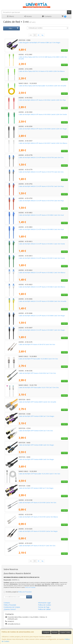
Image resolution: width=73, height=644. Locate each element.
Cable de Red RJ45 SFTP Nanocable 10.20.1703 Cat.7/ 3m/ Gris (39, 387)
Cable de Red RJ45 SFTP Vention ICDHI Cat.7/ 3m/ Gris (36, 431)
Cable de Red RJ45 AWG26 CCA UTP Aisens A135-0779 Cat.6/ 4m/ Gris (41, 172)
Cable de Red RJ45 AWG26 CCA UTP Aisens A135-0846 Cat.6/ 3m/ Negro (42, 316)
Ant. (31, 35)
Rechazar (55, 632)
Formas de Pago (44, 607)
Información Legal (44, 603)
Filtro (14, 28)
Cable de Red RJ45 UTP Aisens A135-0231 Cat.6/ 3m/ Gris (37, 546)
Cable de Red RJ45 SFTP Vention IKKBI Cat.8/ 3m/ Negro (36, 459)
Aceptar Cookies (65, 632)
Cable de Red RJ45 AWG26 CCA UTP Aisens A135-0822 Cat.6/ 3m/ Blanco (42, 273)
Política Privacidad (10, 605)
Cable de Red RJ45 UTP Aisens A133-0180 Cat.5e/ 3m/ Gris (37, 503)
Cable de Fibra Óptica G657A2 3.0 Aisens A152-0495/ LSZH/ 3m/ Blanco (42, 71)
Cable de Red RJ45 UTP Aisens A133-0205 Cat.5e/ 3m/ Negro (38, 531)
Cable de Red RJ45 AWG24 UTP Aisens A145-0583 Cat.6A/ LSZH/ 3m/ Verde (43, 114)
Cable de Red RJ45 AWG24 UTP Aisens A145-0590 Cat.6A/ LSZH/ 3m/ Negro (43, 129)
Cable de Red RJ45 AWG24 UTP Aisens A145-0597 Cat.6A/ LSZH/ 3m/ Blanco (43, 143)
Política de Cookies (45, 605)
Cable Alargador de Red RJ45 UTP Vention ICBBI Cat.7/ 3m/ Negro (39, 43)
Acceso (28, 16)
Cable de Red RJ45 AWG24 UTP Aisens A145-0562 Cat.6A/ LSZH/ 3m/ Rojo (42, 100)
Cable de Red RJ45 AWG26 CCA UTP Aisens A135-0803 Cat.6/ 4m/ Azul (41, 229)
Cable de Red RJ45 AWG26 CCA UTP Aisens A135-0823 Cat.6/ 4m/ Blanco (42, 287)
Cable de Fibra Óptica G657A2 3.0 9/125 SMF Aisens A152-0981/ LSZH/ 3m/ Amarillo (43, 58)
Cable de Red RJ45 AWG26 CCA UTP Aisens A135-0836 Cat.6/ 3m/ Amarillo (42, 301)
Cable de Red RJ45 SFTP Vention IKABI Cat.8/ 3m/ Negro (36, 445)
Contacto (47, 16)
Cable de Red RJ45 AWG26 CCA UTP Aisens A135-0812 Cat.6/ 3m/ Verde (42, 244)
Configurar (46, 632)
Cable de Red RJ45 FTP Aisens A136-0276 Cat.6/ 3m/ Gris (37, 344)
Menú (10, 16)
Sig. (42, 35)
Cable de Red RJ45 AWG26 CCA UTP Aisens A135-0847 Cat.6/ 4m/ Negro (42, 330)
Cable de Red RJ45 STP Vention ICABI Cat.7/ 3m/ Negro (36, 488)
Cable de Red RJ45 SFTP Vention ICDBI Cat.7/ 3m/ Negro (36, 416)
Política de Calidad (44, 609)
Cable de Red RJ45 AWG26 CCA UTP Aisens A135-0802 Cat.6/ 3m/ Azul (41, 215)
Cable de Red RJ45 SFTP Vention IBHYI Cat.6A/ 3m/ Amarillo (37, 402)
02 (39, 35)
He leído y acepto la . (19, 592)
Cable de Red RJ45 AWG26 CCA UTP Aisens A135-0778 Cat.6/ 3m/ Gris (41, 157)
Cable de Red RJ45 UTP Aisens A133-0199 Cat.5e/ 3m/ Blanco (38, 517)
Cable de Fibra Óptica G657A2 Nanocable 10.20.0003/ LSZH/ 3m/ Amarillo (42, 86)
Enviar (29, 597)
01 (35, 35)
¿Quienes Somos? (10, 609)
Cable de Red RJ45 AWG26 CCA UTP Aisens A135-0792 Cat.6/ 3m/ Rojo (41, 186)
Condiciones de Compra (12, 607)
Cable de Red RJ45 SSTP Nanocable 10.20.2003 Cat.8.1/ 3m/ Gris (39, 474)
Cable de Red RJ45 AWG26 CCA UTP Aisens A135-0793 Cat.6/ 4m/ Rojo (41, 201)
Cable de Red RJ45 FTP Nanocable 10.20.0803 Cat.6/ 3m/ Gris (38, 359)
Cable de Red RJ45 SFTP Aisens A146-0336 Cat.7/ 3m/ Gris (37, 373)
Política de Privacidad (30, 587)
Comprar (64, 50)
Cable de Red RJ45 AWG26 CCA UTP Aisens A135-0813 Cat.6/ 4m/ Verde (42, 258)
